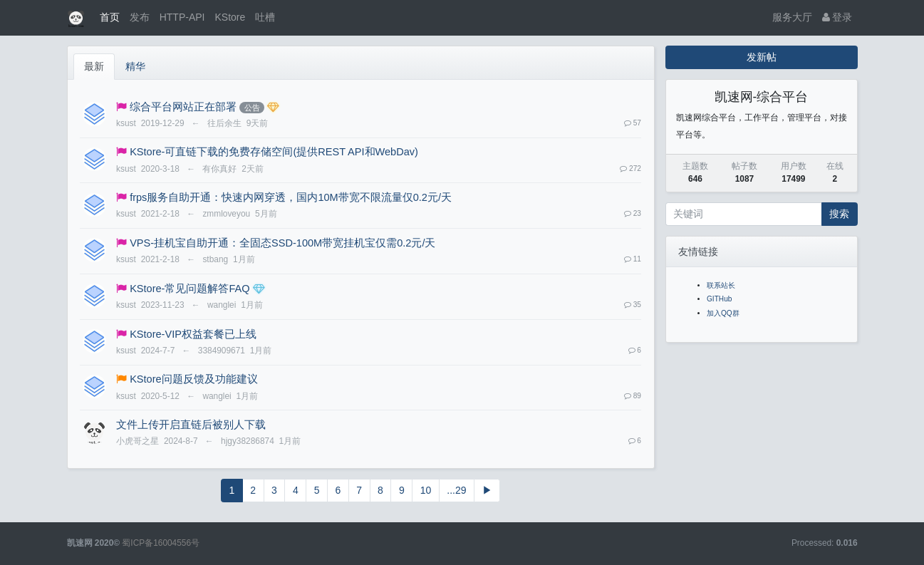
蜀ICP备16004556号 (161, 543)
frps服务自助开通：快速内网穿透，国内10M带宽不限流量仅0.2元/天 (291, 197)
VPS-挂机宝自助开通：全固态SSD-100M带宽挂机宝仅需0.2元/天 (282, 243)
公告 (252, 108)
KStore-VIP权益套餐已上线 (193, 334)
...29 (456, 490)
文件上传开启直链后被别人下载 (191, 425)
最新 (94, 66)
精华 (135, 66)
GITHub (719, 299)
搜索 (839, 214)
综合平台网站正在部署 (183, 107)
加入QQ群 (723, 313)
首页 (110, 17)
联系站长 (721, 285)
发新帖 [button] (762, 57)
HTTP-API (182, 17)
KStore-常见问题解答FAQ (190, 289)
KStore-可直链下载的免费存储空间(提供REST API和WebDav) (274, 152)
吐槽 (265, 17)
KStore (230, 17)
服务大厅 (792, 17)
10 (426, 490)
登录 (837, 17)
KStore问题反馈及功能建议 (193, 379)
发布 (140, 17)
